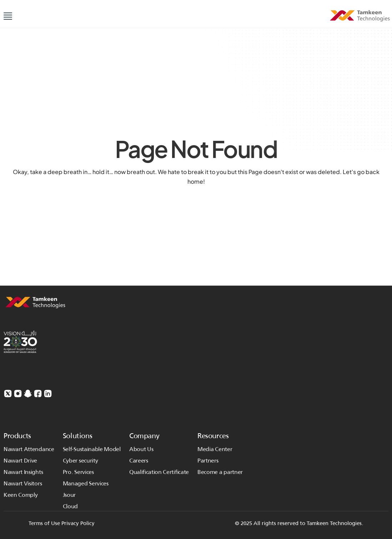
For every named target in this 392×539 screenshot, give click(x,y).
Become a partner (220, 472)
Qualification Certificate (159, 472)
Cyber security (81, 461)
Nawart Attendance (29, 449)
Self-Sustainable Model (92, 449)
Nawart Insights (23, 472)
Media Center (215, 449)
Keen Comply (21, 495)
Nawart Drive (20, 461)
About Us (141, 449)
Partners (208, 461)
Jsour (69, 495)
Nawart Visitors (23, 483)
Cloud (70, 506)
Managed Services (86, 483)
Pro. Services (78, 472)
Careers (139, 461)
